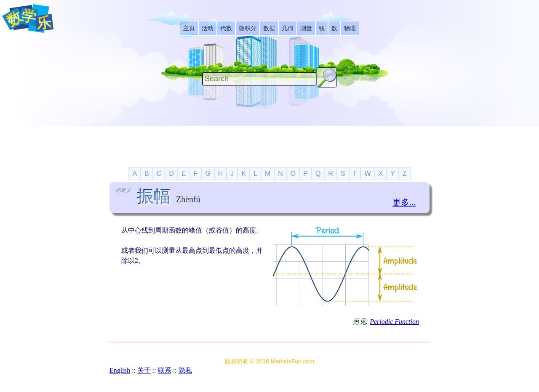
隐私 (185, 370)
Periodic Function (394, 322)
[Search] (259, 79)
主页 (189, 28)
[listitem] (189, 28)
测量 (306, 28)
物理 (350, 28)
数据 (269, 28)
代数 (226, 28)
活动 (208, 28)
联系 (165, 370)
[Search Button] (327, 77)
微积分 (248, 28)
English (120, 370)
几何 (288, 28)
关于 (144, 370)
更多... (404, 202)
